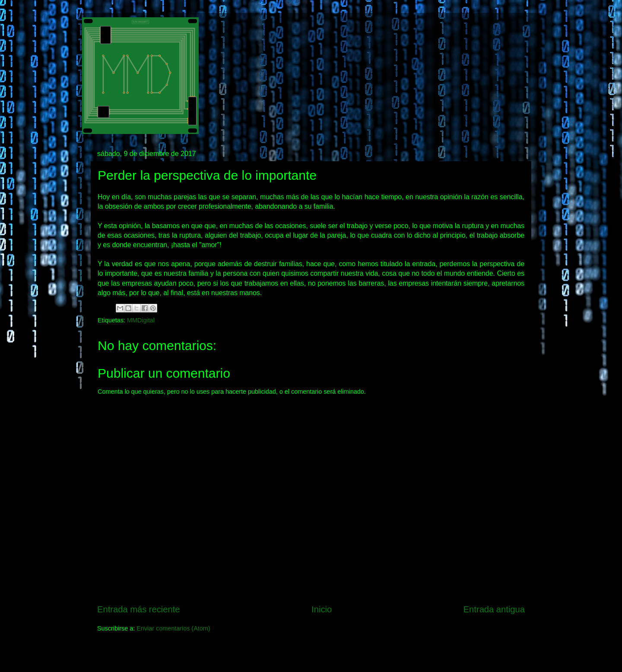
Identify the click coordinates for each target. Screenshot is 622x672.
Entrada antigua (494, 609)
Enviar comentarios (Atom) (173, 628)
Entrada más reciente (139, 609)
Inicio (322, 609)
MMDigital (141, 320)
